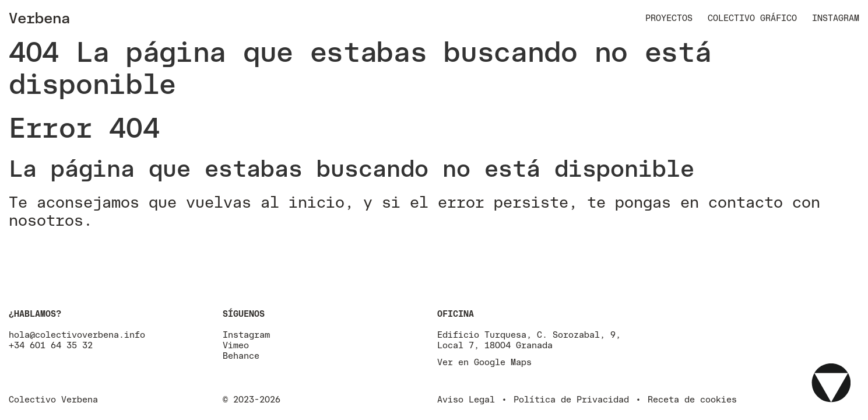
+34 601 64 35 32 (51, 345)
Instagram (836, 18)
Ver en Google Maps (484, 362)
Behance (241, 356)
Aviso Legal (466, 399)
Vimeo (236, 345)
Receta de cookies (692, 399)
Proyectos (669, 18)
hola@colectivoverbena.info (77, 335)
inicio (317, 202)
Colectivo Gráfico (752, 18)
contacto (746, 202)
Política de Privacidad (571, 399)
